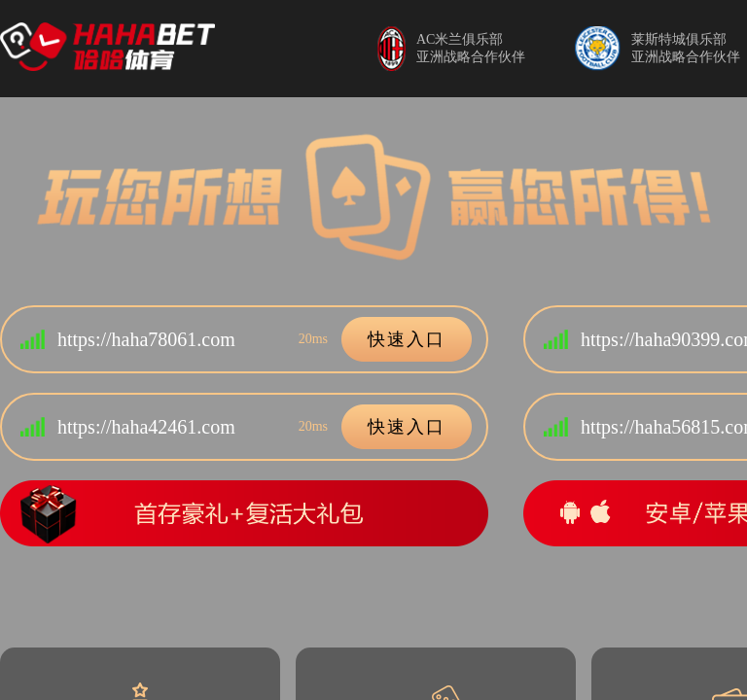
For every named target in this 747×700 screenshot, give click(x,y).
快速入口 (407, 339)
